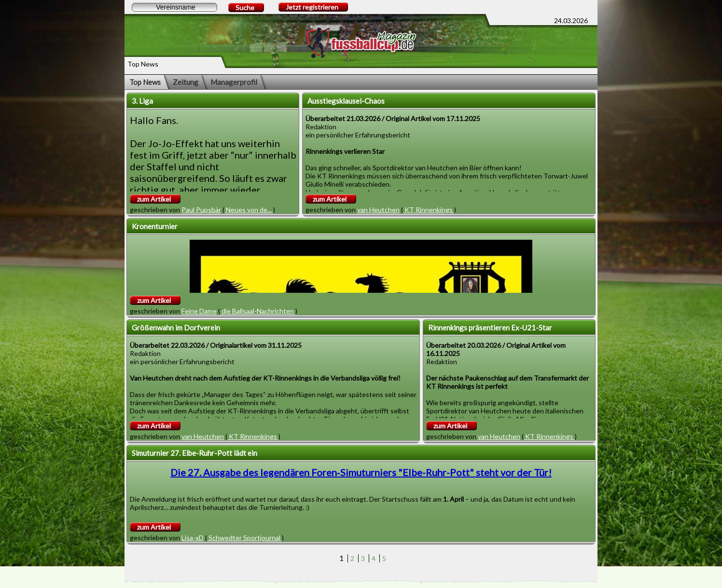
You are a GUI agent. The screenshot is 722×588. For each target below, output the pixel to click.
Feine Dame (199, 311)
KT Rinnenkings (429, 210)
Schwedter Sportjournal (244, 538)
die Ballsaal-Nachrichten (258, 311)
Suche (245, 7)
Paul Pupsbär (201, 210)
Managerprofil (234, 82)
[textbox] (174, 7)
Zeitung (186, 82)
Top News (145, 82)
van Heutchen (378, 210)
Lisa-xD (193, 538)
